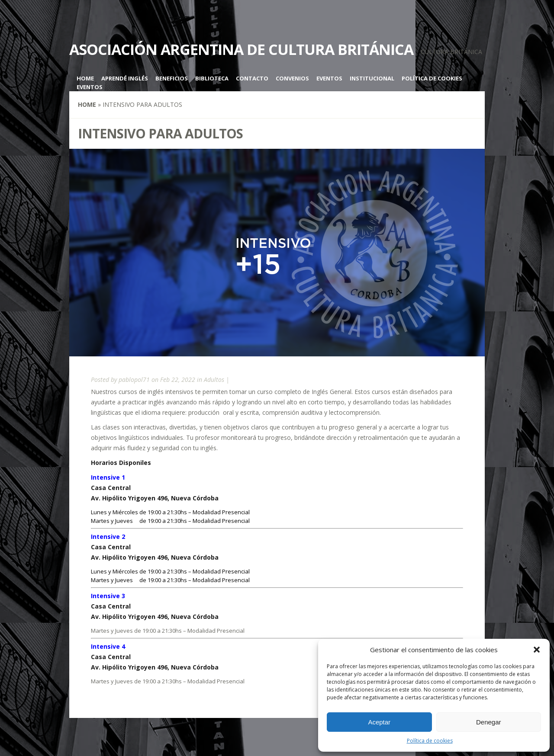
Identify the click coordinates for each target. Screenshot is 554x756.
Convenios (292, 78)
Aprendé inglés (125, 78)
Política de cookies (430, 741)
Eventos (329, 78)
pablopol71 (134, 380)
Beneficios (172, 78)
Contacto (252, 78)
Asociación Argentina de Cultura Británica (241, 49)
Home (85, 78)
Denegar (489, 722)
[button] (537, 650)
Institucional (372, 78)
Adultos (214, 380)
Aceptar (379, 722)
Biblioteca (212, 78)
